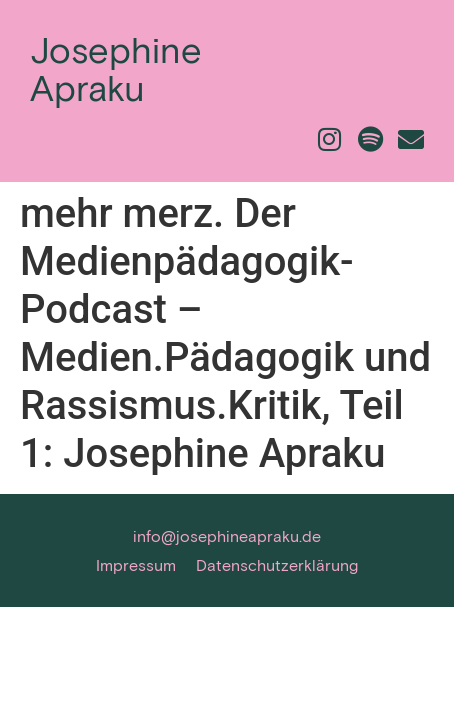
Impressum (136, 564)
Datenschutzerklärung (277, 564)
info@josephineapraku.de (227, 535)
